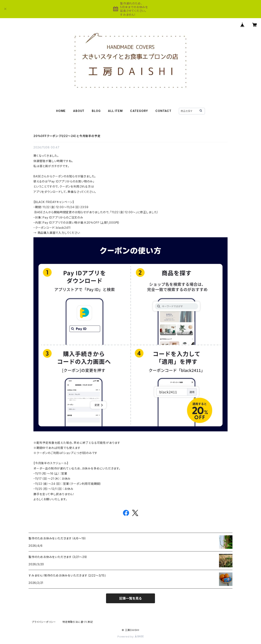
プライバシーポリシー (44, 622)
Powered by (130, 637)
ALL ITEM (115, 111)
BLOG (96, 111)
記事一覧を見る (130, 598)
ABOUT (79, 111)
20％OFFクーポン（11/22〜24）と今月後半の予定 (67, 136)
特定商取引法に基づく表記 (78, 622)
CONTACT (163, 111)
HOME (61, 111)
